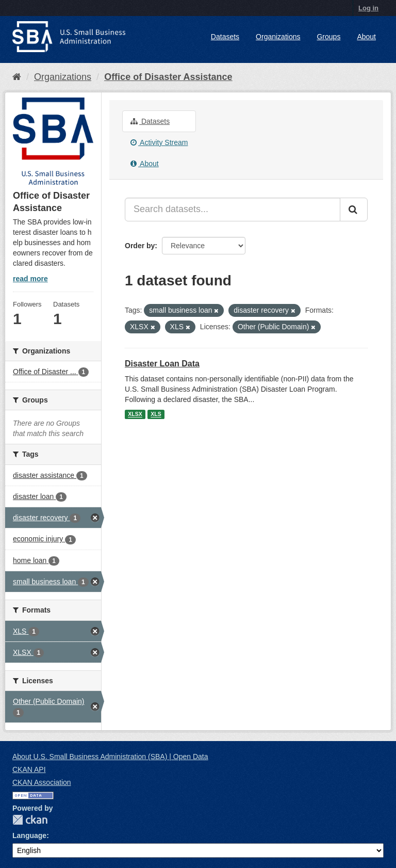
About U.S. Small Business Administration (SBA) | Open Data (110, 757)
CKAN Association (42, 782)
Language (29, 835)
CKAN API (29, 769)
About (366, 37)
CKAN (30, 820)
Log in (368, 8)
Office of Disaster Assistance (168, 77)
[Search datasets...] (233, 210)
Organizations (278, 37)
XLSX (135, 414)
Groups (328, 37)
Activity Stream (159, 142)
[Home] (17, 77)
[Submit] (354, 210)
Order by (140, 246)
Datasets (225, 37)
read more (30, 279)
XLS (156, 414)
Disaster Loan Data (162, 364)
